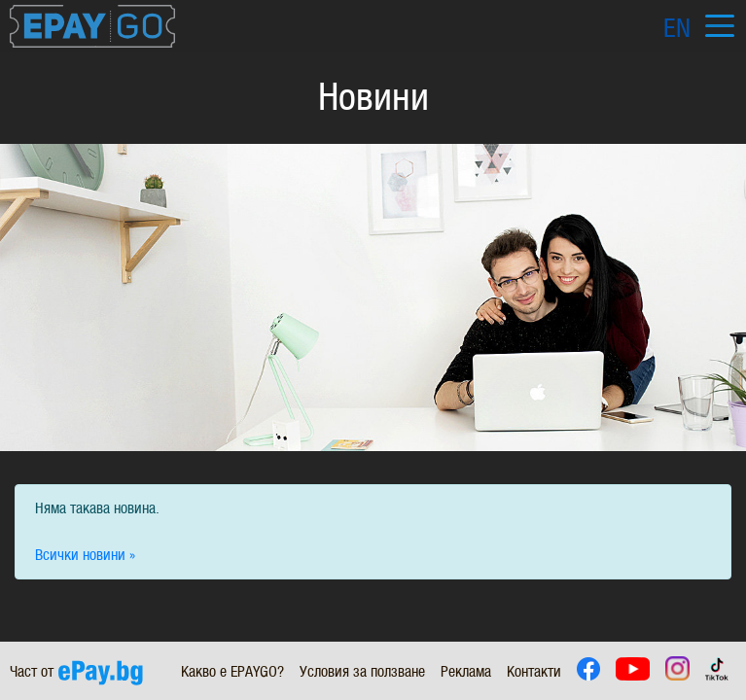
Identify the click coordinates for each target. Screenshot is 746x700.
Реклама (466, 671)
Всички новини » (85, 555)
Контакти (534, 671)
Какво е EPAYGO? (232, 671)
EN (677, 28)
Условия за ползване (362, 671)
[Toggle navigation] (719, 26)
